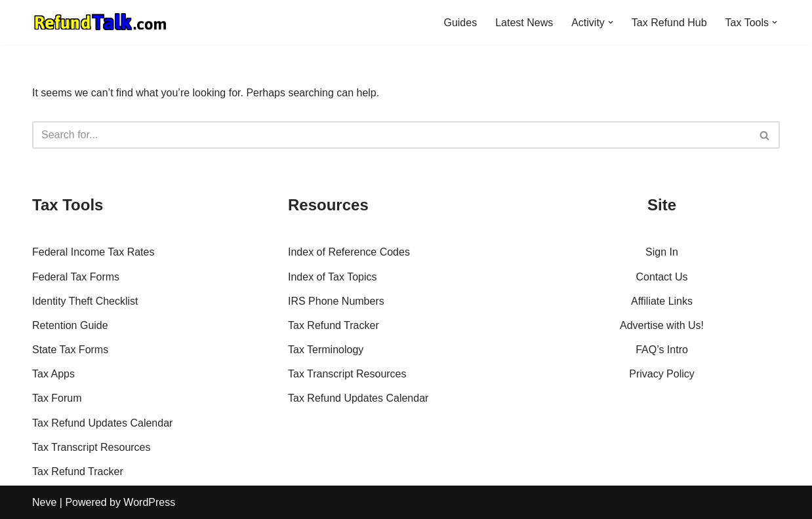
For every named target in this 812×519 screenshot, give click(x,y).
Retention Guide (70, 325)
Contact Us (661, 277)
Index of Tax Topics (333, 277)
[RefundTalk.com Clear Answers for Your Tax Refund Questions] (100, 22)
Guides (460, 23)
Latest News (524, 23)
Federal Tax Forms (76, 277)
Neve (44, 502)
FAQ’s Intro (662, 350)
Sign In (662, 252)
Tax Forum (57, 398)
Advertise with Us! (662, 325)
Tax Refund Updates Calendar (102, 423)
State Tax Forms (70, 350)
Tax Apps (53, 374)
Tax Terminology (326, 350)
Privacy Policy (662, 374)
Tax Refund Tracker (78, 471)
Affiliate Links (662, 301)
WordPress (149, 502)
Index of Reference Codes (349, 252)
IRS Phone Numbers (336, 301)
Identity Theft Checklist (85, 301)
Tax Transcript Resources (91, 447)
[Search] (391, 135)
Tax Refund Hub (669, 23)
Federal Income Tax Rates (93, 252)
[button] (611, 22)
